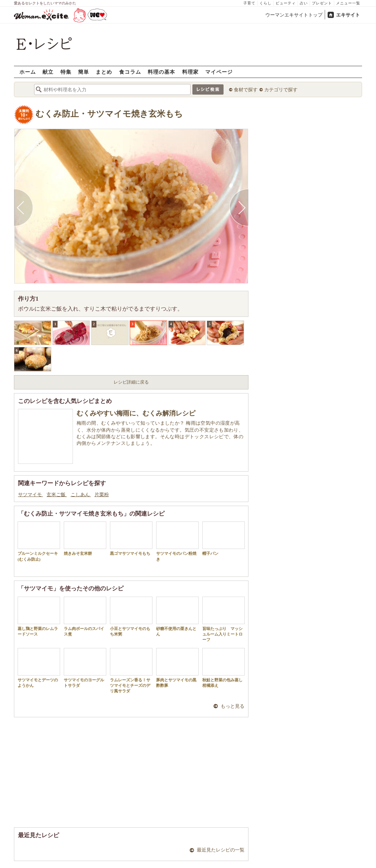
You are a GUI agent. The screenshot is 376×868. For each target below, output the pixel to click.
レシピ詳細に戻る (131, 382)
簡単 (84, 72)
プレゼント (322, 3)
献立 (48, 72)
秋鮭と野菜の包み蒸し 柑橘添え (224, 668)
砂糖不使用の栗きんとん (177, 616)
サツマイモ (30, 495)
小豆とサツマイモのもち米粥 (131, 616)
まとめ (104, 72)
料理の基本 (161, 72)
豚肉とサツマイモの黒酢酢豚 (177, 668)
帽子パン (224, 539)
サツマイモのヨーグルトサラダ (85, 668)
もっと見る (233, 706)
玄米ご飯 (57, 495)
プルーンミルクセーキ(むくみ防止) (39, 541)
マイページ (219, 72)
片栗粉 (102, 495)
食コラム (130, 72)
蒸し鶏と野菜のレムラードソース (39, 616)
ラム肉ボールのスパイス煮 (85, 616)
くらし (266, 3)
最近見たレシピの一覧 (221, 850)
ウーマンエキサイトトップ (294, 15)
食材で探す (246, 90)
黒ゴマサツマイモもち (131, 539)
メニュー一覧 (348, 3)
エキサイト (348, 15)
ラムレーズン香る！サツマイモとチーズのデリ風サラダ (131, 671)
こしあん (81, 495)
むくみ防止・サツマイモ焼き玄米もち (109, 114)
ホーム (28, 72)
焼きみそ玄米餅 (85, 539)
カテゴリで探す (281, 90)
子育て (249, 3)
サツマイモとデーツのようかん (39, 668)
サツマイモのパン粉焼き (177, 541)
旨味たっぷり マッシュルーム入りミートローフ (224, 619)
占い (304, 3)
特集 (66, 72)
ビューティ (286, 3)
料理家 (190, 72)
